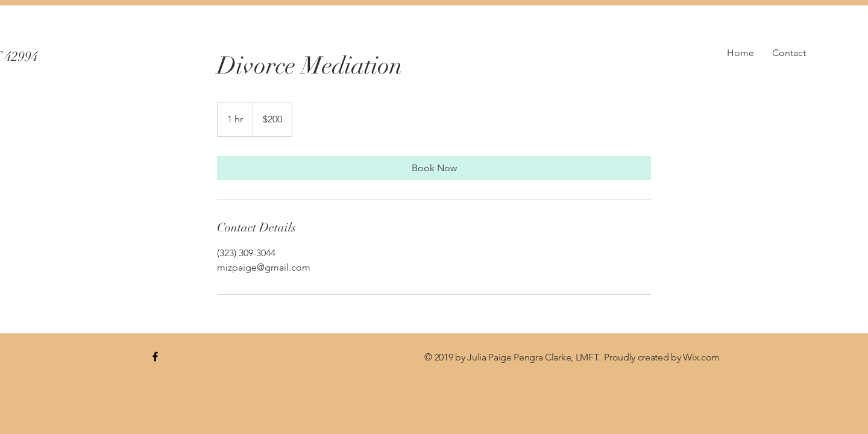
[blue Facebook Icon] (155, 357)
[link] (434, 168)
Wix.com (701, 357)
